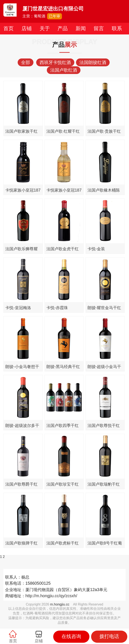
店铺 (27, 28)
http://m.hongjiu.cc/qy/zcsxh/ (51, 596)
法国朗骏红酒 (93, 62)
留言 (99, 28)
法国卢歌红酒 (64, 70)
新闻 (81, 28)
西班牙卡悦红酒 (55, 62)
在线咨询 (71, 636)
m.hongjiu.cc (60, 604)
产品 (63, 28)
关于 (45, 28)
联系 (117, 28)
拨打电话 (109, 636)
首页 (9, 28)
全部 (26, 62)
